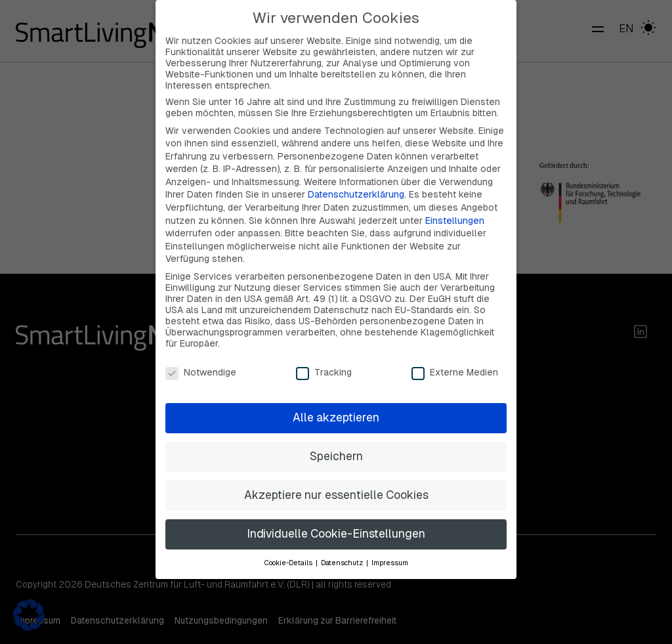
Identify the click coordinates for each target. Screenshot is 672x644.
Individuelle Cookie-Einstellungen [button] (336, 517)
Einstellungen (455, 204)
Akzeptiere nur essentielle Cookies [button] (336, 479)
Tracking (324, 355)
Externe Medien (455, 355)
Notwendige (201, 355)
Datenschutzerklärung (356, 178)
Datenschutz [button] (343, 546)
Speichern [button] (336, 440)
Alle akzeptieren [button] (336, 401)
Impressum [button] (390, 546)
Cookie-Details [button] (289, 546)
